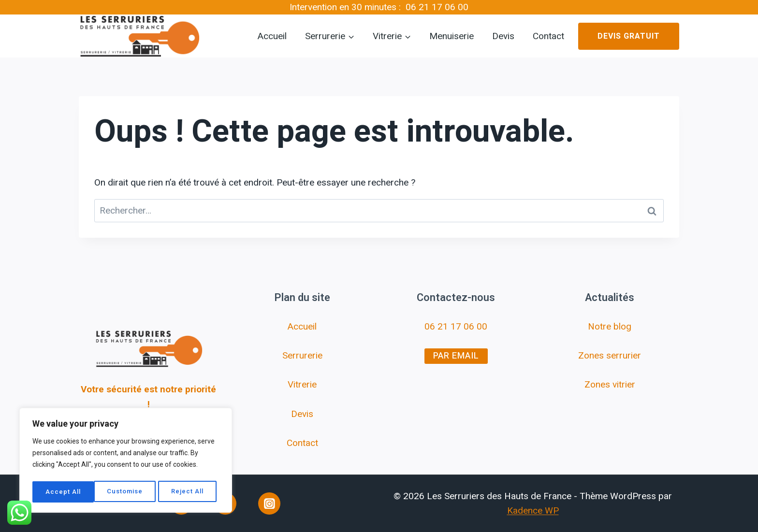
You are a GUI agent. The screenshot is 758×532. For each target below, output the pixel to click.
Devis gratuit (629, 36)
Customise (63, 492)
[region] (126, 462)
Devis (503, 36)
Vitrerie (302, 384)
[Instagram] (269, 503)
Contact (548, 36)
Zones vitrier (610, 384)
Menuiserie (452, 36)
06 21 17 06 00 (437, 7)
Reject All (127, 492)
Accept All (189, 492)
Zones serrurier (610, 355)
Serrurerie (302, 355)
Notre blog (610, 326)
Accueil (272, 36)
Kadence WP (533, 510)
